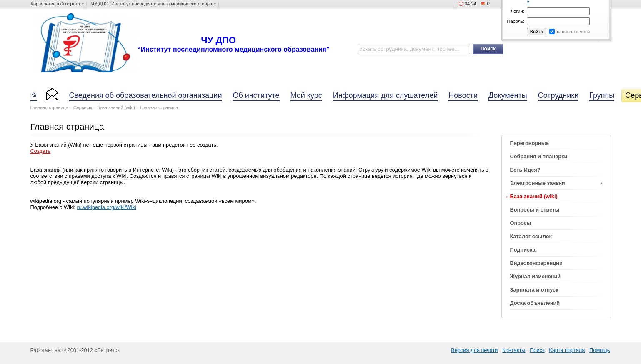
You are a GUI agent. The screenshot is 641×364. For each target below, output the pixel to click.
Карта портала (567, 350)
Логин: (517, 11)
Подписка (523, 250)
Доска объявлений (535, 303)
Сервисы (83, 107)
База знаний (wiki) (116, 107)
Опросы (521, 223)
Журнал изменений (536, 276)
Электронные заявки (538, 183)
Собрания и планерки (539, 156)
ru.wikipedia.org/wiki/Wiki (106, 207)
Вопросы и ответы (535, 210)
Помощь (600, 350)
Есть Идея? (525, 170)
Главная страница (49, 107)
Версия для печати (474, 350)
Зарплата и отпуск (534, 290)
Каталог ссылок (531, 236)
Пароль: (516, 21)
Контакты (514, 350)
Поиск (537, 350)
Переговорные (530, 143)
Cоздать (41, 151)
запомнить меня (573, 32)
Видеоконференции (536, 263)
